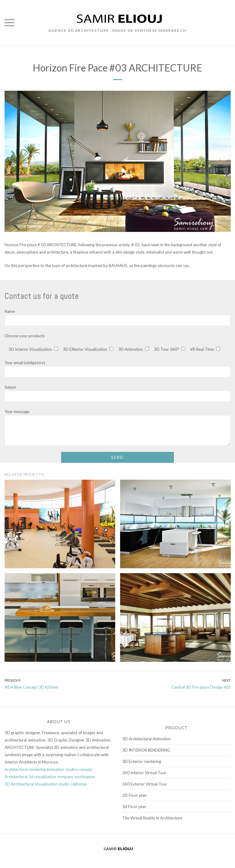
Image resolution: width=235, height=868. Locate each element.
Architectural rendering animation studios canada (48, 769)
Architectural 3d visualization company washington (50, 777)
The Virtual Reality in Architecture (152, 818)
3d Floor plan (134, 807)
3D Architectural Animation (147, 739)
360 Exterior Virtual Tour (145, 784)
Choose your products (25, 336)
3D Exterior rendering (142, 761)
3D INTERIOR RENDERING (146, 750)
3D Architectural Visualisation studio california (46, 784)
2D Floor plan (134, 795)
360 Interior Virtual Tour (144, 773)
